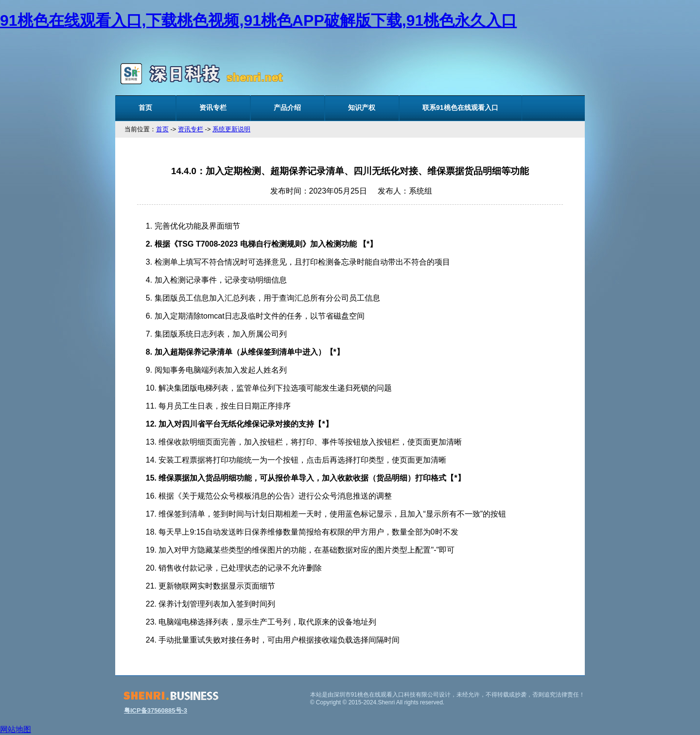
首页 (145, 108)
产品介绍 (287, 108)
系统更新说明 (231, 129)
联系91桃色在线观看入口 (460, 108)
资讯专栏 (213, 108)
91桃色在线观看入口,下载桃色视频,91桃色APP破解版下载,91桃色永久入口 (258, 20)
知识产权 (362, 108)
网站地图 (16, 729)
